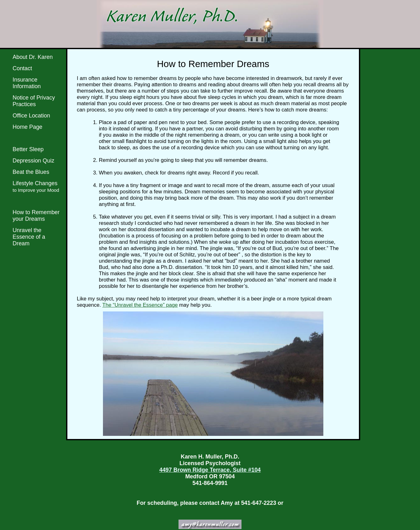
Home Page (28, 127)
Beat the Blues (31, 172)
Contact (22, 68)
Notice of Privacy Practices (34, 101)
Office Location (31, 116)
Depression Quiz (33, 161)
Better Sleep (28, 149)
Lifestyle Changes (36, 186)
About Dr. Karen (33, 57)
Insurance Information (27, 83)
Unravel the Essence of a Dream (29, 237)
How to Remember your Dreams (36, 216)
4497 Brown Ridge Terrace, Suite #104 (210, 470)
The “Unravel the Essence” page (140, 305)
